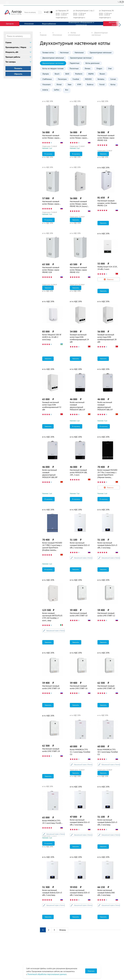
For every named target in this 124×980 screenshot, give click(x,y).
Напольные (79, 52)
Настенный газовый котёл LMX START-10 (79, 614)
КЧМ (79, 84)
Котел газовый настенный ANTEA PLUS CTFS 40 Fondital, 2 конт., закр (52, 617)
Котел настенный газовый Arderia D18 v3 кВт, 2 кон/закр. (107, 822)
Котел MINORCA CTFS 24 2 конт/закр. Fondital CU (52, 822)
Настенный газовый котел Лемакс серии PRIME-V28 (51, 270)
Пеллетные (74, 68)
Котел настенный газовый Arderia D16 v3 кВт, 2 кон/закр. (80, 822)
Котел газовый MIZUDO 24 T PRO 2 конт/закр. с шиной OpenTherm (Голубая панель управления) (52, 546)
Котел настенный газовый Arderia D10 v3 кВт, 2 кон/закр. (80, 545)
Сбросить (18, 74)
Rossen (102, 74)
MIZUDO (88, 79)
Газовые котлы (48, 52)
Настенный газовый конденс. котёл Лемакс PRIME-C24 (107, 203)
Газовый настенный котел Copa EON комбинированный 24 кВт (79, 338)
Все (67, 90)
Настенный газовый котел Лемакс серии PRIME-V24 (51, 203)
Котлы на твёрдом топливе (53, 68)
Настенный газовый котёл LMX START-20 (106, 687)
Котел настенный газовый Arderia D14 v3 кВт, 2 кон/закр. (107, 545)
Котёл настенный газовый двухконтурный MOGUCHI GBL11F (77, 406)
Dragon (99, 68)
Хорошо (91, 971)
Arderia (45, 90)
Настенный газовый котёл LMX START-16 (79, 687)
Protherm (79, 74)
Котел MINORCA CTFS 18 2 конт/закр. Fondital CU (108, 752)
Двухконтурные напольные (53, 58)
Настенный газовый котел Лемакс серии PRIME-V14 (78, 137)
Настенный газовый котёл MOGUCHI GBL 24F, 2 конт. (78, 472)
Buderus (90, 84)
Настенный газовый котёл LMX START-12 (106, 614)
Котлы (113, 84)
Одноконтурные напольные (101, 52)
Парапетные (75, 63)
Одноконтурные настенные (81, 58)
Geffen (57, 90)
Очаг (110, 68)
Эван (69, 84)
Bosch (57, 74)
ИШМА (91, 74)
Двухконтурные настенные (53, 63)
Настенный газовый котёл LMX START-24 (51, 750)
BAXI (67, 74)
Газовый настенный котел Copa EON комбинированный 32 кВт (52, 406)
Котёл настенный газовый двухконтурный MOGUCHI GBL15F (105, 406)
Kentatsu (101, 79)
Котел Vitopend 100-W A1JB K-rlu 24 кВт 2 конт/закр (52, 337)
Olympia (46, 74)
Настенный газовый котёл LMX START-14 (51, 687)
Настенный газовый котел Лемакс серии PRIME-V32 (78, 270)
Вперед (63, 930)
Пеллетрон (62, 79)
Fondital (76, 79)
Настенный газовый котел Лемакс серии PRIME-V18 (106, 138)
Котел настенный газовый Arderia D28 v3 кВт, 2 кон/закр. (80, 893)
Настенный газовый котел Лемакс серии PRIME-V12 (51, 137)
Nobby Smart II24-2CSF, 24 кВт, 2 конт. (107, 268)
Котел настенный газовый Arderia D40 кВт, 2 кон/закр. (106, 893)
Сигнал (113, 79)
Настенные (64, 52)
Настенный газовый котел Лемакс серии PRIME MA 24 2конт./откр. (79, 204)
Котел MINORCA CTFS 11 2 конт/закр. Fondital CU (80, 752)
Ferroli (102, 84)
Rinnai (59, 84)
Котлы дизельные (93, 63)
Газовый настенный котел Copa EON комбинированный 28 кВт (107, 338)
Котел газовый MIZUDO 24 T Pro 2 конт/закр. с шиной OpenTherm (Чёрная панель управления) (107, 474)
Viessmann (46, 84)
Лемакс (88, 68)
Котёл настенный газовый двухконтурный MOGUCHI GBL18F (50, 474)
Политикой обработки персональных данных (47, 974)
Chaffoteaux (47, 79)
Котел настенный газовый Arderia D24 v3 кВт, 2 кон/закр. (52, 893)
